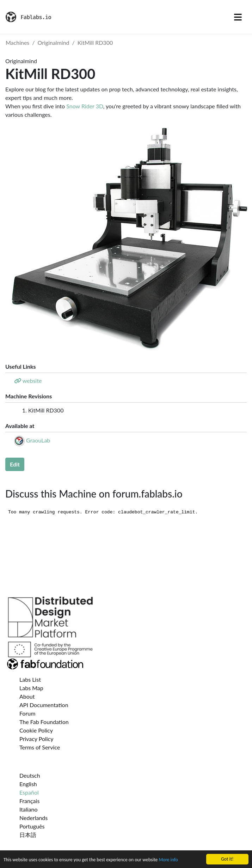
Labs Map (31, 688)
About (27, 696)
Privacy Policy (36, 739)
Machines (17, 43)
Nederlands (33, 818)
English (28, 784)
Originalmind (54, 43)
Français (29, 801)
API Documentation (44, 705)
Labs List (30, 679)
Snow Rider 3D (85, 106)
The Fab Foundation (44, 722)
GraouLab (38, 440)
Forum (27, 713)
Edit (15, 464)
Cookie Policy (36, 730)
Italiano (29, 809)
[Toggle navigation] (238, 17)
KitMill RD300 (95, 43)
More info (168, 860)
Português (32, 826)
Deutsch (30, 775)
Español (29, 792)
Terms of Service (40, 747)
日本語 (28, 835)
